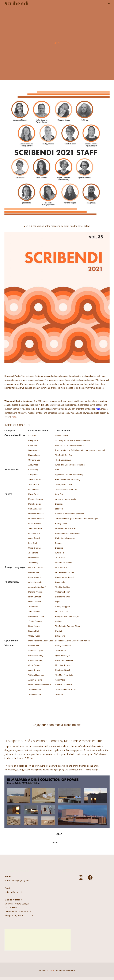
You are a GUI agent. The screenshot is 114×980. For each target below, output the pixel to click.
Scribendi (17, 4)
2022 (57, 834)
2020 (57, 843)
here (14, 417)
